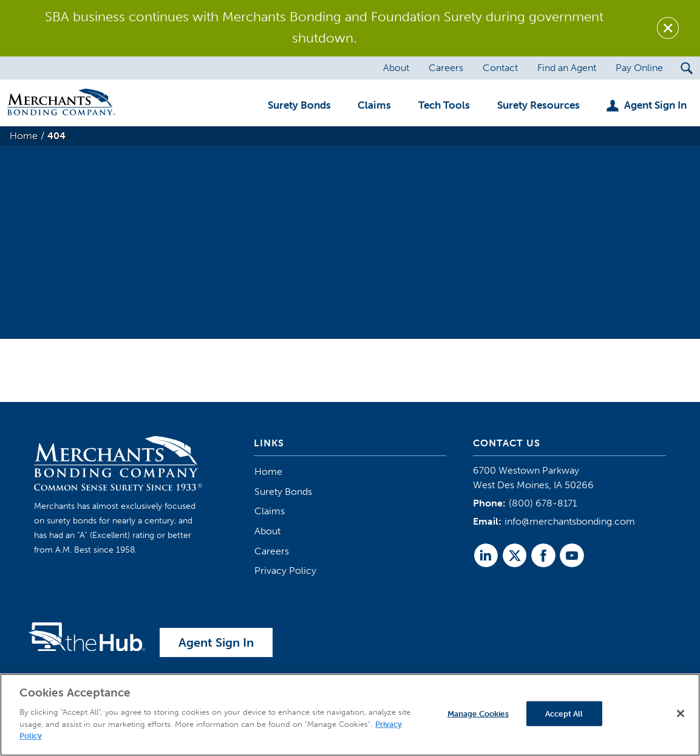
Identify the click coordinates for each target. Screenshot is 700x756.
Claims (270, 511)
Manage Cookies (478, 713)
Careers (272, 551)
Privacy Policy (285, 570)
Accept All (564, 713)
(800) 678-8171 (543, 503)
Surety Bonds (283, 492)
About (267, 531)
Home (268, 472)
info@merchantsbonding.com (570, 521)
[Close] (681, 713)
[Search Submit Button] (686, 68)
